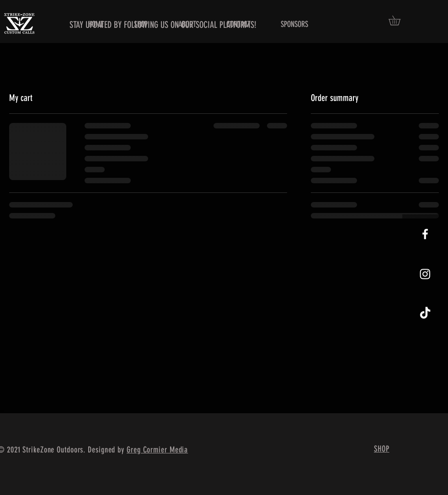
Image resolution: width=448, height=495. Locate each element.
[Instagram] (425, 274)
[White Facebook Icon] (425, 234)
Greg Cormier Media (157, 450)
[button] (399, 20)
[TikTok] (425, 314)
